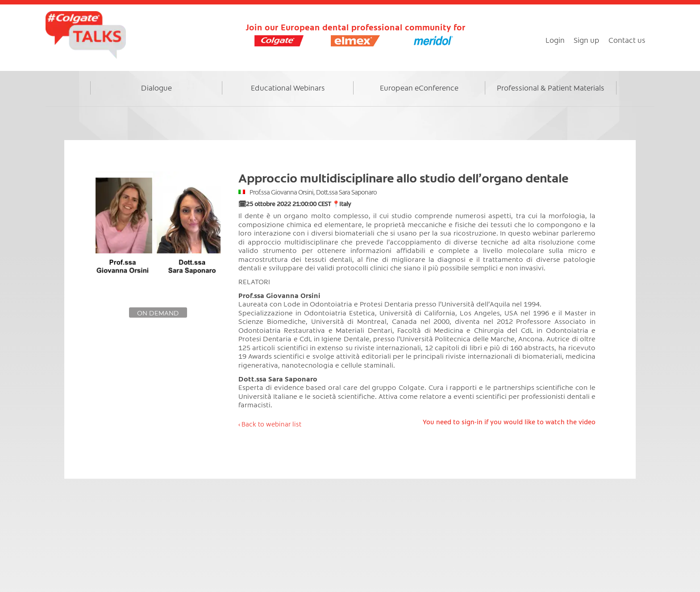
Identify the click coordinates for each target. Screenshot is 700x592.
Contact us (627, 40)
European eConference (419, 87)
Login (555, 40)
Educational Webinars (288, 87)
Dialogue (156, 87)
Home (76, 97)
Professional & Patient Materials (551, 87)
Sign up (587, 40)
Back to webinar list (271, 424)
